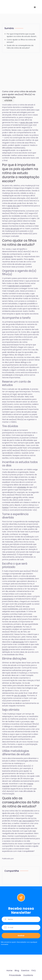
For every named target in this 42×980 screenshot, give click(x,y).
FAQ (34, 971)
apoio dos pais (26, 122)
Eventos (25, 971)
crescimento (8, 599)
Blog (17, 971)
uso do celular (20, 696)
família (5, 649)
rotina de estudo (12, 229)
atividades (22, 487)
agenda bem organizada (19, 286)
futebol (5, 507)
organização (8, 257)
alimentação (18, 642)
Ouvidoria (28, 975)
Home (9, 971)
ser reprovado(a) (27, 821)
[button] (35, 7)
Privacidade (15, 975)
